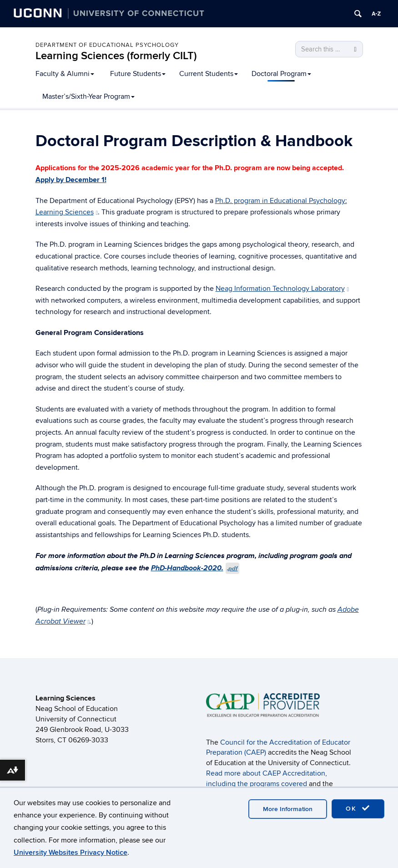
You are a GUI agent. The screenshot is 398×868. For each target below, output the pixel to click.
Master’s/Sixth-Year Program (88, 96)
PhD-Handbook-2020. (195, 568)
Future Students (138, 74)
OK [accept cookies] (358, 808)
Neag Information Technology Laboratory (282, 289)
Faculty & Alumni (65, 74)
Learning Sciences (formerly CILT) (116, 56)
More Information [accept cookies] (288, 809)
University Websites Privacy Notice (71, 853)
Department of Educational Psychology (107, 45)
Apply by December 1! (71, 180)
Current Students (209, 74)
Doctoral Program (281, 74)
